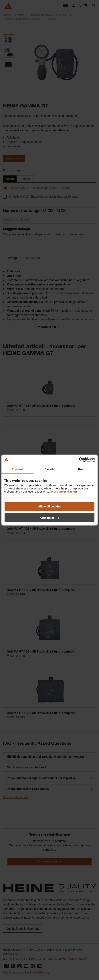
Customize (50, 518)
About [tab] (82, 469)
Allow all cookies (50, 506)
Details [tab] (49, 469)
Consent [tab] (18, 469)
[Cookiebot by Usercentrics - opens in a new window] (79, 460)
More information (64, 491)
